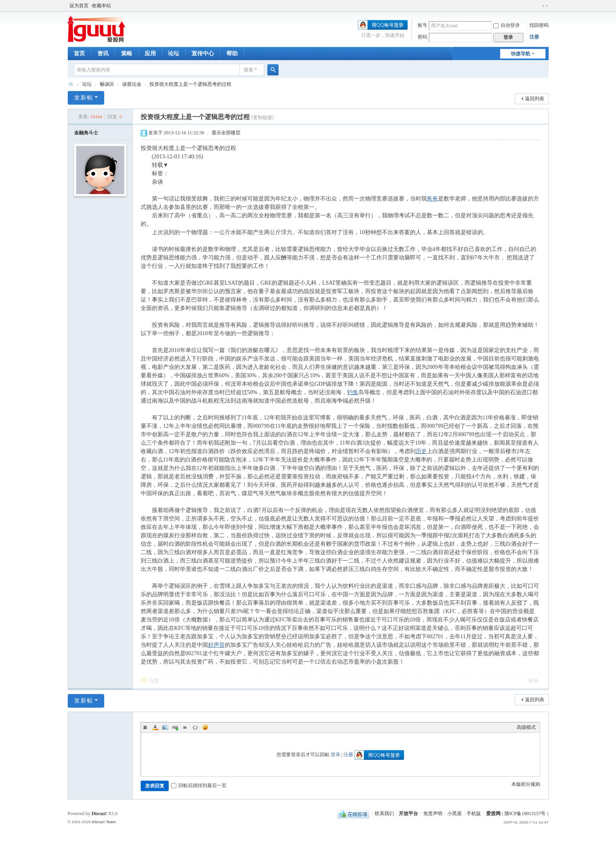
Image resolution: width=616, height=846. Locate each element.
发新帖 (84, 98)
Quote (185, 727)
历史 (421, 451)
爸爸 (432, 199)
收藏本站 (101, 6)
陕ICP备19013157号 (525, 814)
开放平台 (408, 814)
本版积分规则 (526, 784)
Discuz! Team (104, 822)
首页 (79, 54)
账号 (422, 25)
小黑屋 (454, 814)
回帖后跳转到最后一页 (199, 785)
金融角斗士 (86, 133)
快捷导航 (521, 54)
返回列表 (535, 99)
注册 (534, 37)
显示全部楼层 (226, 133)
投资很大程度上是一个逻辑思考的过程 (190, 84)
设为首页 (79, 6)
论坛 (174, 54)
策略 (127, 54)
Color (155, 727)
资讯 (103, 54)
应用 (150, 54)
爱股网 (71, 84)
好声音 (216, 645)
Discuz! (99, 814)
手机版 (474, 814)
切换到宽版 (545, 6)
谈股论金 (132, 84)
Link (175, 727)
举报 (533, 681)
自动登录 (507, 25)
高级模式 (526, 727)
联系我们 (384, 814)
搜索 (248, 70)
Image (165, 727)
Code (195, 727)
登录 (335, 755)
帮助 (232, 54)
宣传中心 (203, 54)
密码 (422, 37)
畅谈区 (107, 84)
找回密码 (539, 25)
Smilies (205, 727)
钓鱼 (353, 392)
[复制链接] (263, 117)
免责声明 (433, 814)
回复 (154, 681)
